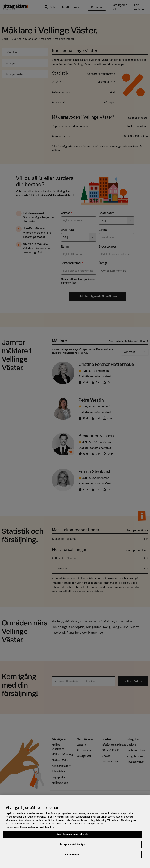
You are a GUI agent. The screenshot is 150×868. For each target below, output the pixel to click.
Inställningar (72, 858)
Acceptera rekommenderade (72, 837)
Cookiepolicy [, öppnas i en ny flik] (28, 830)
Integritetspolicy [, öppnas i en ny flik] (45, 830)
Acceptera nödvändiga (72, 848)
